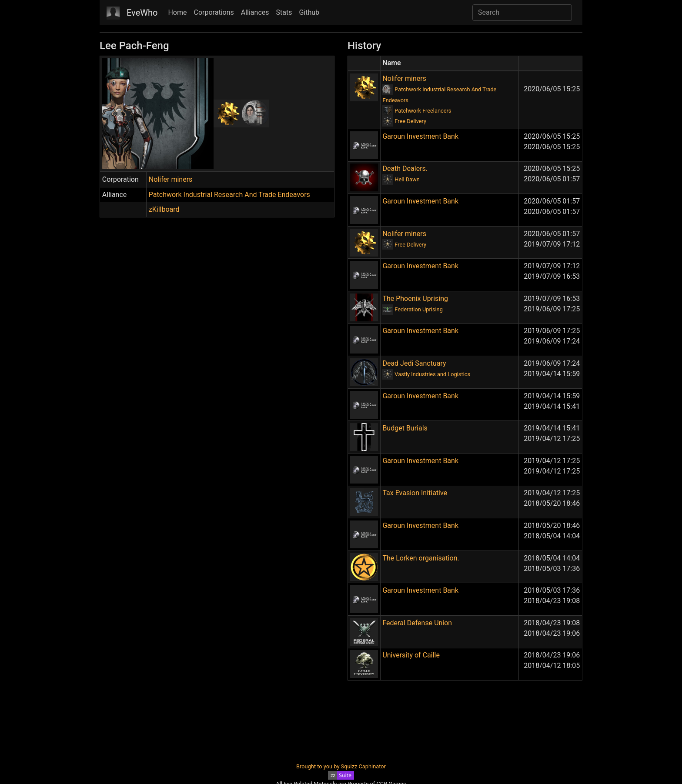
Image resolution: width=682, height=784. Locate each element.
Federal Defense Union (417, 623)
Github (309, 12)
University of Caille (411, 655)
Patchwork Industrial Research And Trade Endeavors (229, 195)
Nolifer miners (171, 179)
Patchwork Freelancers (423, 111)
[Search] (522, 13)
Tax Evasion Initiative (415, 493)
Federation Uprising (419, 309)
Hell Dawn (407, 179)
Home (177, 12)
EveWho (142, 13)
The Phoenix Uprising (415, 299)
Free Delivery (410, 121)
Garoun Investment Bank (420, 136)
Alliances (255, 12)
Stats (284, 12)
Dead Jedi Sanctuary (414, 363)
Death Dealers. (405, 168)
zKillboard (164, 209)
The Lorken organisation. (421, 558)
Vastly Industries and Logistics (432, 374)
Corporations (214, 12)
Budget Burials (405, 428)
